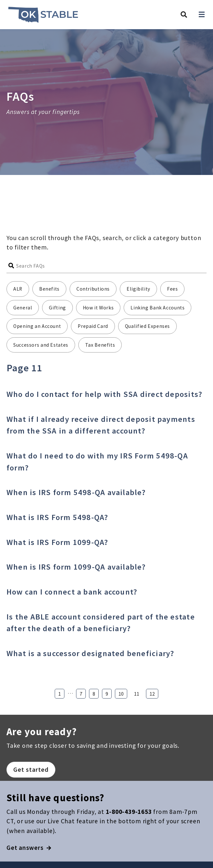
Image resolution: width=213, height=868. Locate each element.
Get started (31, 770)
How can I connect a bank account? (72, 592)
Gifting (57, 308)
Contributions (93, 289)
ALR (18, 289)
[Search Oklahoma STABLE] (184, 15)
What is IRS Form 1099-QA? (57, 542)
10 (121, 694)
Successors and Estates (41, 345)
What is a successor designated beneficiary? (90, 653)
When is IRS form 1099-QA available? (76, 567)
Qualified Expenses (147, 326)
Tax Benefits (100, 345)
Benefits (49, 289)
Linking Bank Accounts (157, 308)
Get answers (29, 848)
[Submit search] (11, 266)
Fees (173, 289)
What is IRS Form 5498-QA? (57, 517)
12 (152, 694)
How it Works (98, 308)
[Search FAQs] (111, 266)
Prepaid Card (93, 326)
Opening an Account (37, 326)
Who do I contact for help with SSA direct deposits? (104, 394)
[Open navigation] (202, 14)
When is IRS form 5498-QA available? (76, 492)
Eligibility (138, 289)
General (23, 308)
